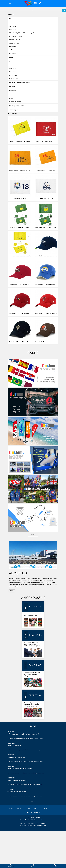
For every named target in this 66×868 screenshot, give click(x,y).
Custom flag (13, 26)
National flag (13, 30)
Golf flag (12, 50)
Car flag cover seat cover (16, 36)
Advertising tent (14, 110)
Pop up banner (13, 75)
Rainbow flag (13, 53)
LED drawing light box (15, 102)
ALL (10, 23)
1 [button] (33, 10)
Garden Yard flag (14, 43)
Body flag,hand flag (15, 40)
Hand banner (13, 72)
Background (13, 98)
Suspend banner (14, 79)
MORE (33, 801)
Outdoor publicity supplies (17, 106)
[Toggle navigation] (10, 4)
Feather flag (13, 87)
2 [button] (34, 10)
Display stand (33, 91)
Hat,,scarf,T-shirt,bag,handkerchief (19, 83)
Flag (33, 19)
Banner (33, 57)
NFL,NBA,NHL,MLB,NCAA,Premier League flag (22, 33)
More (33, 535)
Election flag (13, 47)
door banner (13, 68)
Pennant (12, 65)
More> (12, 591)
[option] (33, 7)
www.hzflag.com (41, 820)
